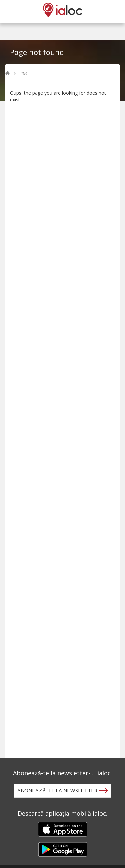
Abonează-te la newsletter (57, 790)
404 (24, 73)
